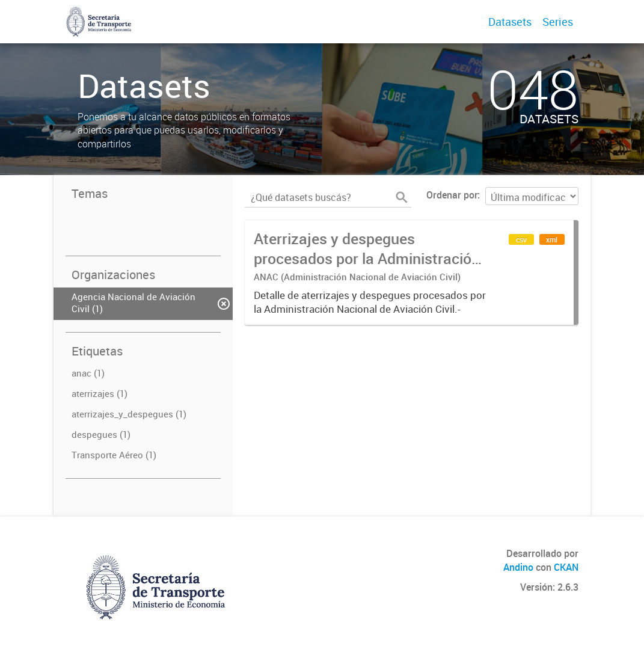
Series (558, 22)
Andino (518, 567)
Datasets (510, 22)
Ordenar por (452, 195)
